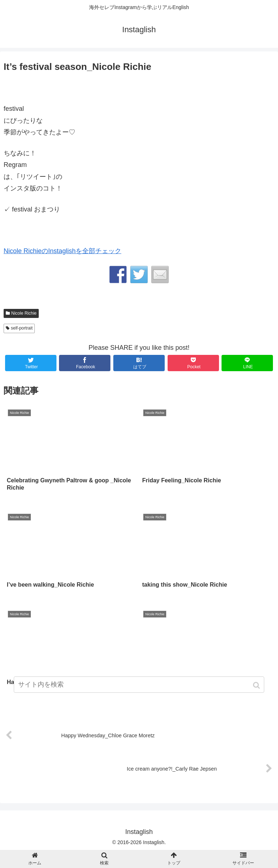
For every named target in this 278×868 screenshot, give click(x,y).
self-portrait (22, 328)
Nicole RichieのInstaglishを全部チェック (62, 251)
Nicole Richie (24, 313)
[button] (257, 685)
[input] (139, 685)
